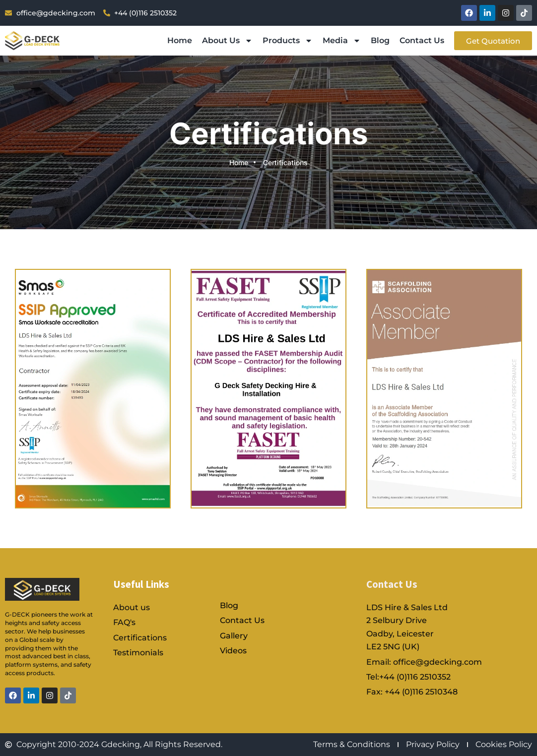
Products (288, 41)
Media (342, 41)
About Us (227, 41)
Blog (380, 40)
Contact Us (422, 40)
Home (180, 40)
